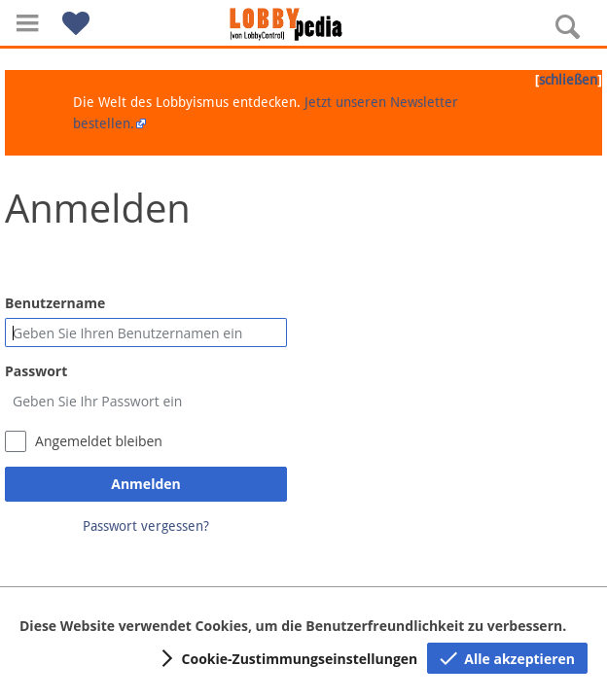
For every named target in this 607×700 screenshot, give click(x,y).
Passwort (36, 371)
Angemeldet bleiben (99, 441)
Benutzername (55, 303)
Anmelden (145, 484)
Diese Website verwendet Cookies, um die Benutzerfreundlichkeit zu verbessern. (293, 626)
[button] (27, 23)
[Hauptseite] (303, 24)
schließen (568, 80)
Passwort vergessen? (146, 526)
